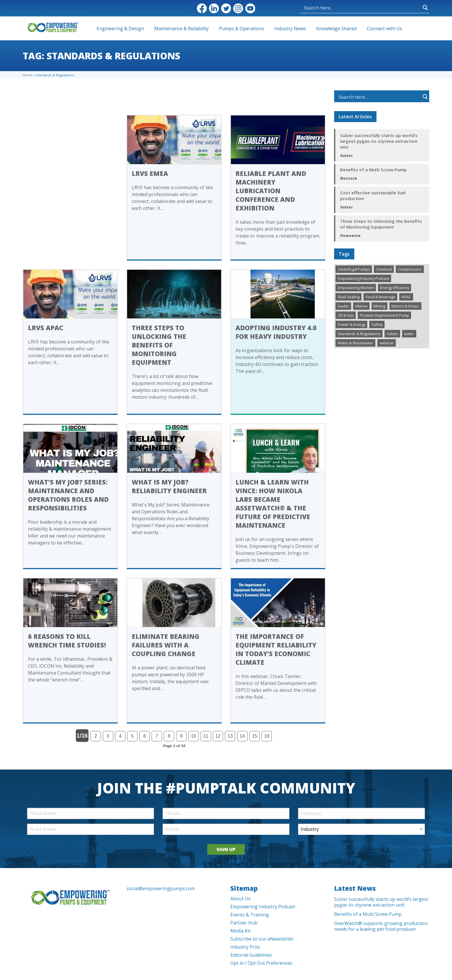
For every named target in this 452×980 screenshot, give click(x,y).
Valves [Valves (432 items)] (392, 334)
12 (218, 736)
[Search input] (333, 7)
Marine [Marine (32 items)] (361, 306)
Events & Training (250, 915)
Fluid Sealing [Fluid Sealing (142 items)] (349, 297)
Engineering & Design (120, 29)
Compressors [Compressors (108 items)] (410, 269)
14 (242, 736)
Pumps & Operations (242, 29)
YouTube (250, 8)
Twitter (226, 8)
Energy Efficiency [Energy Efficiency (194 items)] (395, 288)
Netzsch (349, 178)
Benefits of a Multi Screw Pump (373, 170)
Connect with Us (385, 29)
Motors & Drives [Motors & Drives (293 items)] (405, 306)
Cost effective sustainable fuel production (373, 195)
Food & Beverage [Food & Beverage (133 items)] (381, 297)
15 (255, 736)
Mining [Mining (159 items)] (379, 306)
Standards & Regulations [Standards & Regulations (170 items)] (359, 334)
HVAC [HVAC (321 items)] (406, 297)
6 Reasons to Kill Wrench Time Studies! (67, 641)
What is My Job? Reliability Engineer (169, 486)
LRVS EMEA (150, 173)
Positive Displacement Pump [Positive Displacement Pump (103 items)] (385, 315)
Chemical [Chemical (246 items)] (384, 269)
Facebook (202, 8)
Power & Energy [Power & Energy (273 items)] (352, 324)
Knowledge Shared (336, 29)
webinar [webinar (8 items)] (387, 343)
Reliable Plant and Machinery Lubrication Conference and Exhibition (271, 191)
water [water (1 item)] (409, 334)
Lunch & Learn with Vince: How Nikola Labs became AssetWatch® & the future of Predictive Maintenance (273, 504)
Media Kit (240, 931)
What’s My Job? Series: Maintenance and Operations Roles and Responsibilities (68, 495)
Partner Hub (244, 923)
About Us (240, 899)
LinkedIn (214, 8)
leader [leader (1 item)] (343, 306)
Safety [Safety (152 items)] (377, 324)
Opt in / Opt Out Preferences (261, 963)
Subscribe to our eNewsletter (262, 939)
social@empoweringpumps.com (161, 888)
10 (193, 736)
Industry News (290, 29)
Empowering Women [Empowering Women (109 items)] (356, 288)
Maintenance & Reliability (181, 29)
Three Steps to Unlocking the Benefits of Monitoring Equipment (159, 345)
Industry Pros (245, 947)
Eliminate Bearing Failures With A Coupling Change (166, 645)
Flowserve (350, 235)
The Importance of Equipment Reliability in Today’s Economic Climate (276, 649)
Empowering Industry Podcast (263, 907)
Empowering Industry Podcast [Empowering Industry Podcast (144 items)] (364, 278)
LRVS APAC (46, 328)
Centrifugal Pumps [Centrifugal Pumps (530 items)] (354, 269)
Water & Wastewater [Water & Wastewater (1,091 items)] (356, 343)
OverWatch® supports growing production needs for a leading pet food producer (381, 926)
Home (28, 75)
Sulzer (346, 155)
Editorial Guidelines (251, 955)
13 (230, 736)
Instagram (238, 8)
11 (206, 736)
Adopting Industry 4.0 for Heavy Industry (276, 332)
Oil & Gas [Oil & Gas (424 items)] (346, 315)
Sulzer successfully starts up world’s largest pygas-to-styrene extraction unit (379, 141)
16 (267, 736)
